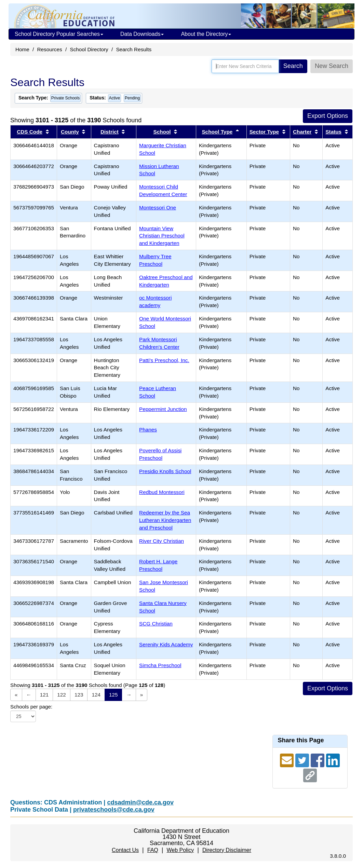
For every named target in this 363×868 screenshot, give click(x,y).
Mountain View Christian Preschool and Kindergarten (162, 236)
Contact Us (125, 850)
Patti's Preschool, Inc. (164, 360)
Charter (302, 132)
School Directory (89, 49)
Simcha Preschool (160, 665)
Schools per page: (31, 707)
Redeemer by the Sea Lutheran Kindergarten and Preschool (165, 520)
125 (113, 695)
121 (44, 695)
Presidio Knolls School (165, 471)
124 (96, 695)
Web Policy (180, 850)
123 (79, 695)
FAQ (153, 850)
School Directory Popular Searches (59, 34)
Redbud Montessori (162, 492)
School (162, 132)
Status (333, 132)
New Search (332, 66)
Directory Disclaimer (227, 850)
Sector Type (264, 132)
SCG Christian (156, 624)
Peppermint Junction (163, 409)
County (70, 132)
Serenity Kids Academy (166, 644)
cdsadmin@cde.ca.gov (140, 802)
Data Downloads (142, 34)
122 (62, 695)
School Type (217, 132)
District (110, 132)
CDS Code (30, 132)
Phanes (148, 430)
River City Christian (162, 541)
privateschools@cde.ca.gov (114, 810)
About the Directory (206, 34)
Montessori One (158, 208)
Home (22, 49)
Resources (50, 49)
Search (293, 66)
